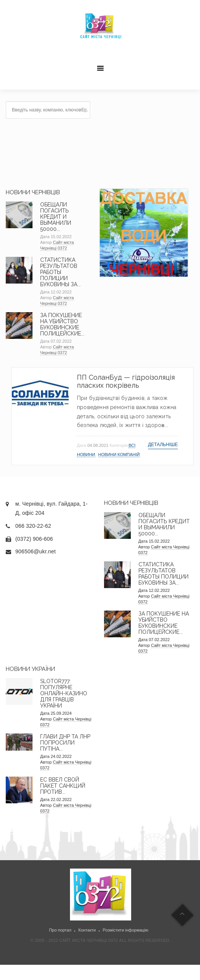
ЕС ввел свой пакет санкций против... (63, 786)
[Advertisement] (147, 139)
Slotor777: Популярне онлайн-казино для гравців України (64, 693)
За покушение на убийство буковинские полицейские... (62, 324)
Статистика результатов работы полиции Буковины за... (60, 272)
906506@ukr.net (36, 551)
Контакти (87, 930)
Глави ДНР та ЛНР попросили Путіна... (65, 743)
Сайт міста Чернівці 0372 (57, 245)
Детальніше (163, 445)
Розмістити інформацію (126, 930)
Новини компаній (119, 455)
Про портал (60, 930)
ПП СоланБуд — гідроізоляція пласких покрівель (126, 381)
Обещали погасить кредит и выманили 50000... (56, 217)
